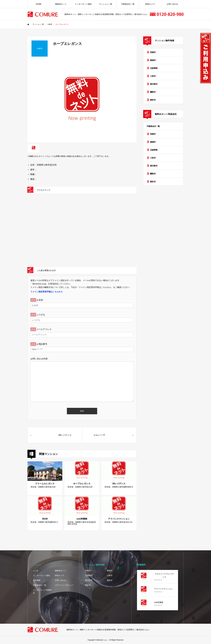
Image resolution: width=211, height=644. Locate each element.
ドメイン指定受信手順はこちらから (47, 292)
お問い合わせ (172, 4)
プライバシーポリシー (64, 585)
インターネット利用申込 (42, 591)
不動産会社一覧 (128, 4)
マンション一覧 (105, 4)
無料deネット (61, 4)
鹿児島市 (154, 84)
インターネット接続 (83, 4)
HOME (39, 4)
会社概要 (37, 580)
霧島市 (153, 92)
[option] (82, 101)
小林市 (153, 76)
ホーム (36, 571)
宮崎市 (153, 52)
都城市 (153, 60)
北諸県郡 (154, 68)
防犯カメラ (150, 4)
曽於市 (153, 100)
